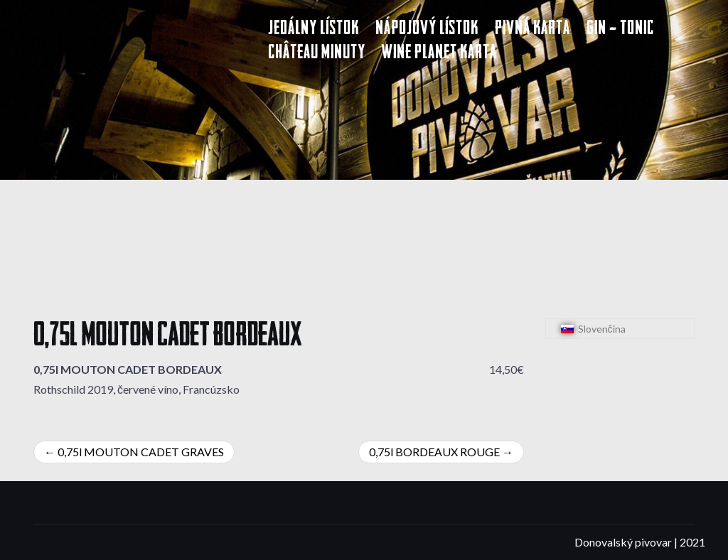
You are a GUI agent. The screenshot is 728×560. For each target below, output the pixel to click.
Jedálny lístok (314, 29)
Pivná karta (532, 29)
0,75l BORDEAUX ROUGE (434, 452)
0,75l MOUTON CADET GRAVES (141, 452)
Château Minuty (317, 54)
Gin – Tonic (620, 29)
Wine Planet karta (439, 54)
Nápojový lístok (427, 29)
